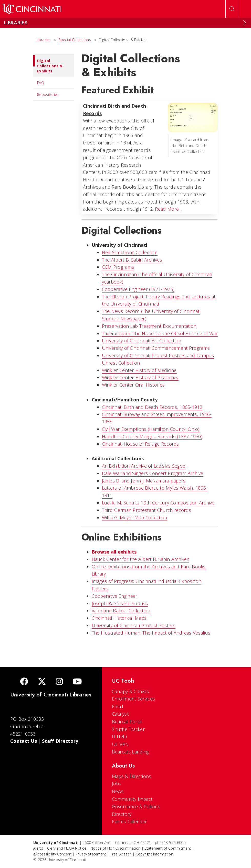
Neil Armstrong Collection (130, 252)
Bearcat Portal (127, 722)
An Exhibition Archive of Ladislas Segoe (144, 466)
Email (118, 706)
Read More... (168, 209)
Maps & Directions (132, 776)
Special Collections (75, 40)
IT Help (120, 737)
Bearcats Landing (130, 752)
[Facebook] (24, 682)
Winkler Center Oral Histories (133, 385)
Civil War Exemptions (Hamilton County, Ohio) (151, 429)
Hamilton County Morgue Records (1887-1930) (152, 436)
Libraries (43, 40)
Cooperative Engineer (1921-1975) (138, 289)
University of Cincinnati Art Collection (142, 341)
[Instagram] (59, 682)
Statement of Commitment (168, 848)
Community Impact (132, 799)
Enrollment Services (134, 699)
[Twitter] (42, 682)
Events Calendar (129, 821)
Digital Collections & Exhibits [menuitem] (48, 64)
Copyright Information (154, 854)
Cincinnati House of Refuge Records (140, 444)
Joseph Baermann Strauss (120, 603)
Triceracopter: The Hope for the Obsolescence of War (160, 333)
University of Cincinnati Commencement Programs (156, 348)
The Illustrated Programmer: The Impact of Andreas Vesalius (151, 633)
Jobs (117, 784)
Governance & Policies (136, 806)
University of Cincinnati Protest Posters (134, 625)
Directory (122, 814)
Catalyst (120, 714)
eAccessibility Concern (52, 854)
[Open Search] (232, 9)
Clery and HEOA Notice (67, 848)
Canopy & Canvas (130, 691)
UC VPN (120, 744)
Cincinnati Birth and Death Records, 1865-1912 (152, 407)
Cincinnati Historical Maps (119, 618)
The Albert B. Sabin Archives (132, 260)
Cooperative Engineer (115, 596)
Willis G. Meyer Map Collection (135, 517)
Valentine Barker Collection (121, 611)
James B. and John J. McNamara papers (144, 481)
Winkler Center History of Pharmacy (140, 377)
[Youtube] (77, 682)
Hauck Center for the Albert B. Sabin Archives (141, 559)
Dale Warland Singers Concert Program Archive (153, 473)
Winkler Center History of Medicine (139, 370)
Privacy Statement (91, 854)
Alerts (38, 848)
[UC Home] (32, 9)
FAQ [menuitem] (41, 83)
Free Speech (121, 854)
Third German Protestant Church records (147, 510)
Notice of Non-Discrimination (115, 848)
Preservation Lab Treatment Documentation (149, 326)
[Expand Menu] (245, 23)
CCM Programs (118, 267)
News (118, 791)
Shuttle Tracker (128, 729)
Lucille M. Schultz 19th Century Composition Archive (158, 503)
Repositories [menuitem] (48, 94)
